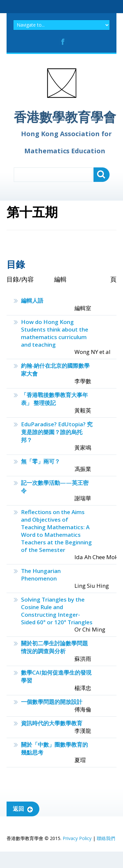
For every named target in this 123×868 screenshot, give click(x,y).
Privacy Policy (77, 838)
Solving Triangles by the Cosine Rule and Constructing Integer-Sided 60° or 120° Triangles (57, 611)
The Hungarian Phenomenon (41, 575)
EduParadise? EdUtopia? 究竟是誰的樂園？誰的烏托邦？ (57, 432)
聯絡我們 (106, 838)
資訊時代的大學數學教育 (52, 723)
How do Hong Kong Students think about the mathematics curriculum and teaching (55, 333)
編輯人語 (32, 300)
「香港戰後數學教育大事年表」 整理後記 (54, 399)
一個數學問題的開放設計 (52, 702)
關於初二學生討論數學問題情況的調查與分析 (54, 647)
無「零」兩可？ (41, 461)
